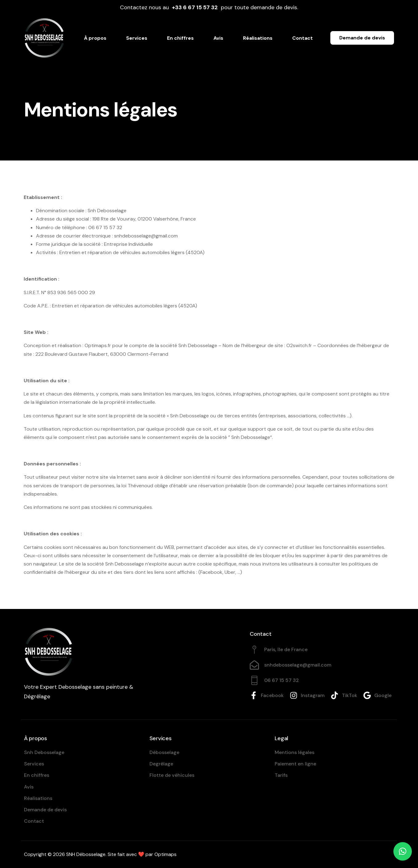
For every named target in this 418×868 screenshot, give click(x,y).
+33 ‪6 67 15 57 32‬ (195, 7)
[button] (403, 851)
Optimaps (165, 854)
